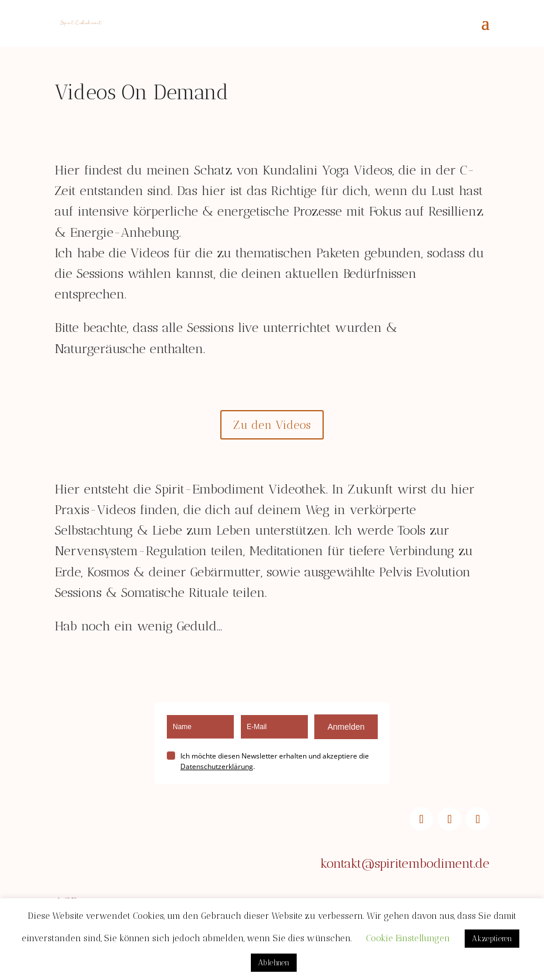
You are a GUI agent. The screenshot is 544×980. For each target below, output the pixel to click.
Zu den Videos (272, 425)
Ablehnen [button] (274, 963)
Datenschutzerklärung (217, 766)
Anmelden (346, 727)
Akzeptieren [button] (492, 939)
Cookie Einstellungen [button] (408, 938)
